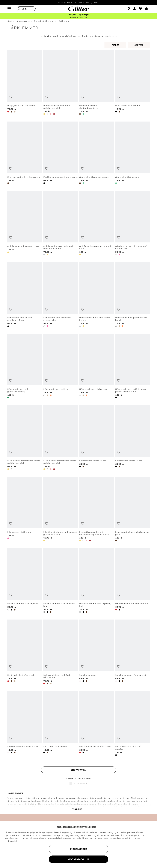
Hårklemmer (64, 21)
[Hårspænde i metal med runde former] (96, 295)
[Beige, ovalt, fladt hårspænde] (25, 83)
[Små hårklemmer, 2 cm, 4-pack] (132, 653)
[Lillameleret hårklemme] (25, 510)
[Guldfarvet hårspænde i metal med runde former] (61, 224)
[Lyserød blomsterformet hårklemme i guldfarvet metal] (96, 510)
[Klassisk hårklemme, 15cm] (96, 438)
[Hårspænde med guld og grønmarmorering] (25, 367)
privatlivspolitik (123, 838)
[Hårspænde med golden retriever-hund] (132, 295)
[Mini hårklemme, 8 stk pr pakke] (25, 581)
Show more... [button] (78, 770)
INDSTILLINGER (79, 849)
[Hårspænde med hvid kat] (61, 367)
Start (10, 21)
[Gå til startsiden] (78, 9)
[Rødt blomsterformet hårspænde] (132, 581)
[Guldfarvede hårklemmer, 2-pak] (25, 224)
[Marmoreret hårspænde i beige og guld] (132, 510)
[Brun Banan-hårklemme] (132, 83)
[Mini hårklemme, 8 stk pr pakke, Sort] (96, 581)
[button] (136, 9)
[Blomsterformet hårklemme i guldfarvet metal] (61, 83)
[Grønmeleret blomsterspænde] (96, 153)
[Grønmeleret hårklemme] (132, 153)
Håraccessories (23, 21)
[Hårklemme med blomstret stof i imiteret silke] (132, 224)
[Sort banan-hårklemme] (61, 724)
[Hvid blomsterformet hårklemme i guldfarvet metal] (25, 438)
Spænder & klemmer (44, 21)
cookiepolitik (11, 841)
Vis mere (78, 809)
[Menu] (10, 9)
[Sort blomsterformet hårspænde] (96, 724)
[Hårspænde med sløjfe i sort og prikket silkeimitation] (132, 367)
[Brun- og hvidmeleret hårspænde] (25, 153)
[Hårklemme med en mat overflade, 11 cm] (25, 295)
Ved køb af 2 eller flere (79, 17)
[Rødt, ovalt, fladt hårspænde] (25, 653)
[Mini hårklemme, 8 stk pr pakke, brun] (61, 581)
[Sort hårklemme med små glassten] (132, 724)
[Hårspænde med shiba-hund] (96, 367)
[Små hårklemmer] (96, 653)
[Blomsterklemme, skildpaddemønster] (96, 83)
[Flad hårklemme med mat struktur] (61, 153)
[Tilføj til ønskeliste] (11, 97)
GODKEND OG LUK (79, 859)
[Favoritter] (142, 9)
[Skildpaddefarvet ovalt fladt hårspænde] (61, 653)
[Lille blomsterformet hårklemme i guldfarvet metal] (61, 510)
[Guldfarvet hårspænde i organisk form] (96, 224)
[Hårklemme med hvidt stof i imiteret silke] (61, 295)
